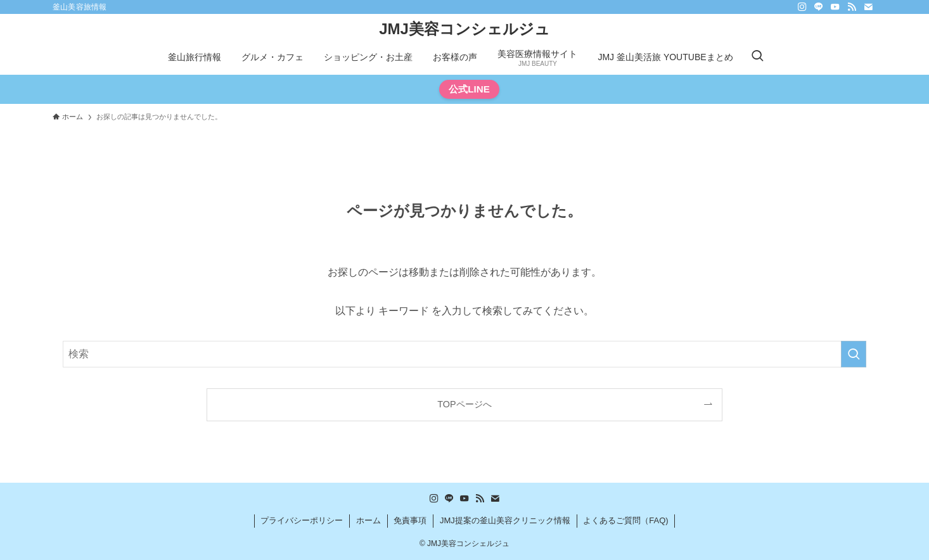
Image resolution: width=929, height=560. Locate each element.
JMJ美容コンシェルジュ (465, 29)
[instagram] (802, 7)
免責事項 (410, 520)
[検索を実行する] (854, 354)
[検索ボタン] (757, 57)
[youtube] (835, 7)
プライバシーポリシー (302, 520)
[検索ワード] (465, 354)
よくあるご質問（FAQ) (625, 520)
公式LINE (469, 89)
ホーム (368, 520)
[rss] (852, 7)
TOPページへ (464, 404)
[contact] (868, 7)
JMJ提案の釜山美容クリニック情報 (505, 520)
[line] (819, 7)
